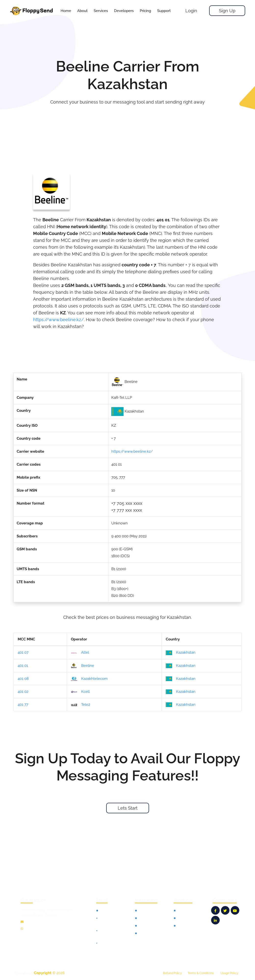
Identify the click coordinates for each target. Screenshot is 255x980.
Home (66, 11)
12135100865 (34, 929)
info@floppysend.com (41, 922)
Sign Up (227, 11)
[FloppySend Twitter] (225, 910)
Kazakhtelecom (89, 679)
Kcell (80, 692)
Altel (80, 653)
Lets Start (128, 808)
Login (191, 11)
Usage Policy (229, 973)
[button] (101, 11)
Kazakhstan (181, 653)
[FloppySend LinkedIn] (215, 920)
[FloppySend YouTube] (235, 910)
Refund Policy (172, 973)
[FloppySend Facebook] (215, 910)
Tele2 (81, 705)
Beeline (83, 666)
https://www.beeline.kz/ (58, 320)
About (82, 11)
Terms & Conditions (201, 973)
